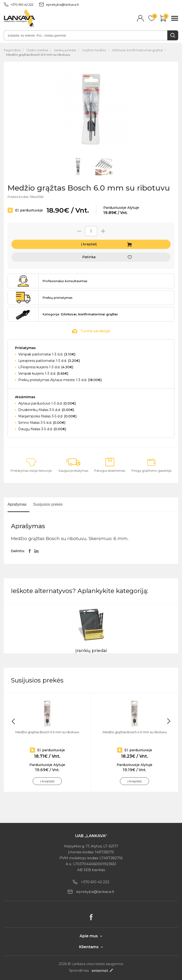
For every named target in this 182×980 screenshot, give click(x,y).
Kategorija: (80, 314)
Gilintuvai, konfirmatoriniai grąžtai (137, 50)
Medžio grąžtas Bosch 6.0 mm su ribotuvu (38, 55)
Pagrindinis (12, 50)
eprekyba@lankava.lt (59, 5)
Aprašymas (17, 504)
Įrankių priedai (65, 50)
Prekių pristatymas (57, 298)
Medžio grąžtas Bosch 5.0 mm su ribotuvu (47, 732)
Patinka (89, 257)
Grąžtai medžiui (94, 50)
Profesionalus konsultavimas (65, 281)
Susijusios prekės (48, 504)
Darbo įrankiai (37, 50)
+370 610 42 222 (19, 5)
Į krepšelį (89, 244)
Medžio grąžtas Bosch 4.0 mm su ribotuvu (135, 732)
